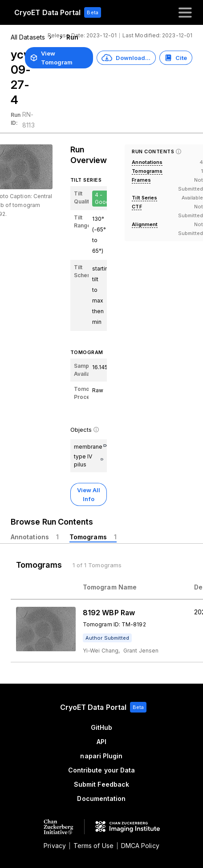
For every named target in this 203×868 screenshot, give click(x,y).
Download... (126, 58)
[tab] (35, 537)
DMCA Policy (140, 846)
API (101, 742)
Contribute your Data (102, 770)
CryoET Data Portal (47, 12)
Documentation (101, 798)
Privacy (55, 846)
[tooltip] (107, 638)
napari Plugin (101, 756)
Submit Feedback (101, 784)
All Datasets (28, 37)
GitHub (101, 727)
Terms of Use (93, 846)
